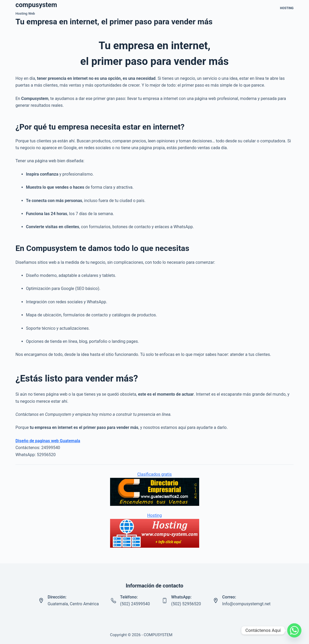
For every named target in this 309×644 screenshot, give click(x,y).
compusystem (36, 5)
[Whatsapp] (294, 630)
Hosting (287, 8)
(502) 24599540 (135, 604)
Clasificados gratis (155, 474)
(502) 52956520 (186, 604)
